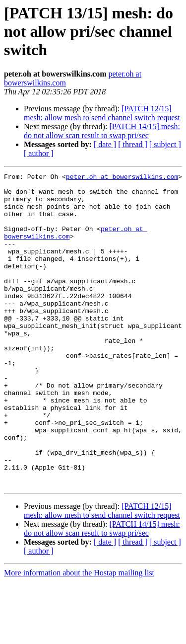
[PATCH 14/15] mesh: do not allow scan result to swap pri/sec (102, 131)
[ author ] (39, 153)
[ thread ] (133, 144)
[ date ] (105, 144)
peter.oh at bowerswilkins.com (122, 178)
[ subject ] (165, 144)
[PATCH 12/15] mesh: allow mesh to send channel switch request (102, 113)
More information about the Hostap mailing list (79, 635)
